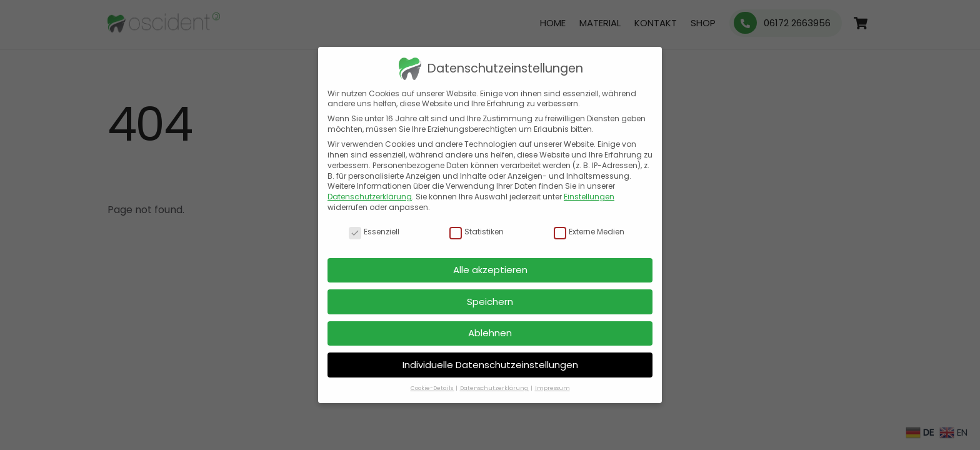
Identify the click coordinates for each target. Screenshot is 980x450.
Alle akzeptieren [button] (490, 270)
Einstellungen (589, 197)
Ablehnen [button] (490, 333)
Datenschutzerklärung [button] (495, 388)
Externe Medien (589, 232)
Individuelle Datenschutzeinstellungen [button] (490, 365)
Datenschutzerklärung (370, 197)
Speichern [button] (490, 302)
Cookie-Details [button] (432, 388)
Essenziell (374, 232)
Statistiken (477, 232)
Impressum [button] (552, 388)
